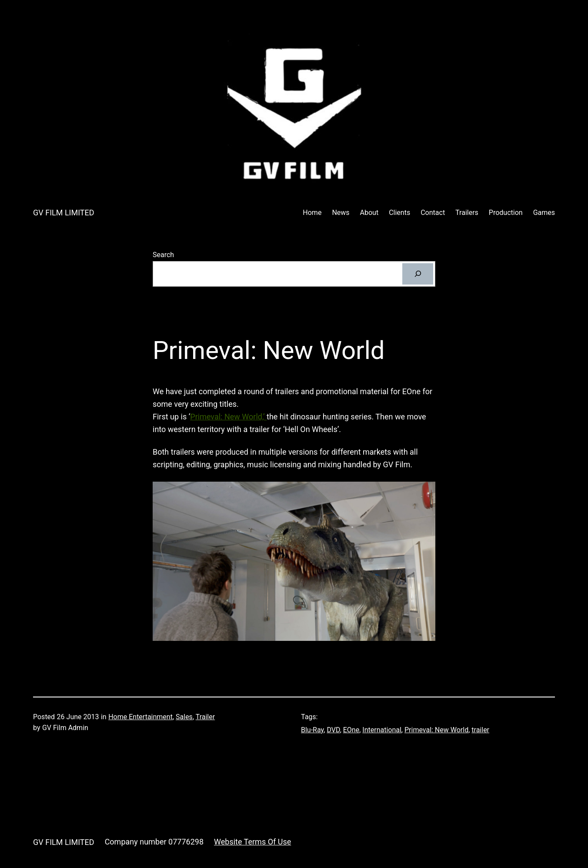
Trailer (205, 717)
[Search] (418, 274)
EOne (351, 730)
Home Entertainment (140, 717)
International (382, 730)
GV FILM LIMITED (64, 213)
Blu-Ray (312, 730)
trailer (480, 730)
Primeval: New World (436, 730)
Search (163, 255)
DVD (333, 730)
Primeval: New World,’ (228, 417)
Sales (184, 717)
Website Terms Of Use (252, 842)
